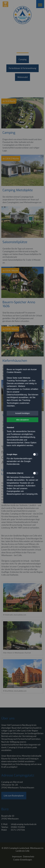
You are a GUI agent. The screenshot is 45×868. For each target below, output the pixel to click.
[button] (22, 413)
